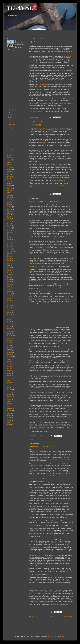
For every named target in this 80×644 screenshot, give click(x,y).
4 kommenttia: (47, 612)
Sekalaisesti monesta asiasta (41, 446)
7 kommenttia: (47, 436)
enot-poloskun (51, 636)
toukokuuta (9, 168)
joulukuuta (9, 154)
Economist (10, 118)
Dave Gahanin (43, 85)
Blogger (63, 636)
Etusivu (51, 617)
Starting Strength (12, 114)
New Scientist (11, 123)
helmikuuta (9, 152)
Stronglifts (10, 116)
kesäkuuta (9, 166)
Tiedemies (19, 41)
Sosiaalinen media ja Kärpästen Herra (45, 202)
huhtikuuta (9, 180)
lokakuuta (9, 157)
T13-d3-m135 (22, 8)
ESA (9, 119)
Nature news (11, 121)
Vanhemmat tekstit (69, 617)
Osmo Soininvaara (34, 267)
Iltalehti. (47, 303)
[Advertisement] (17, 33)
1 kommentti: (46, 117)
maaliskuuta (10, 182)
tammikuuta (9, 161)
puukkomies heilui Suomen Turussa (45, 128)
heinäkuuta (9, 156)
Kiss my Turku (35, 125)
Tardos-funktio (62, 180)
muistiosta (64, 284)
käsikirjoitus (44, 142)
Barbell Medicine (12, 109)
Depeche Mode (35, 42)
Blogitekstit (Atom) (36, 619)
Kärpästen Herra (54, 438)
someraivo (60, 438)
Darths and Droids (12, 125)
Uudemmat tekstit (33, 617)
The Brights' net (12, 128)
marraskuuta (10, 189)
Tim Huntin (50, 385)
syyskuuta (9, 163)
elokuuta (9, 164)
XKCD (9, 126)
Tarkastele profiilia (11, 51)
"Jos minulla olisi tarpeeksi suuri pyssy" (42, 438)
